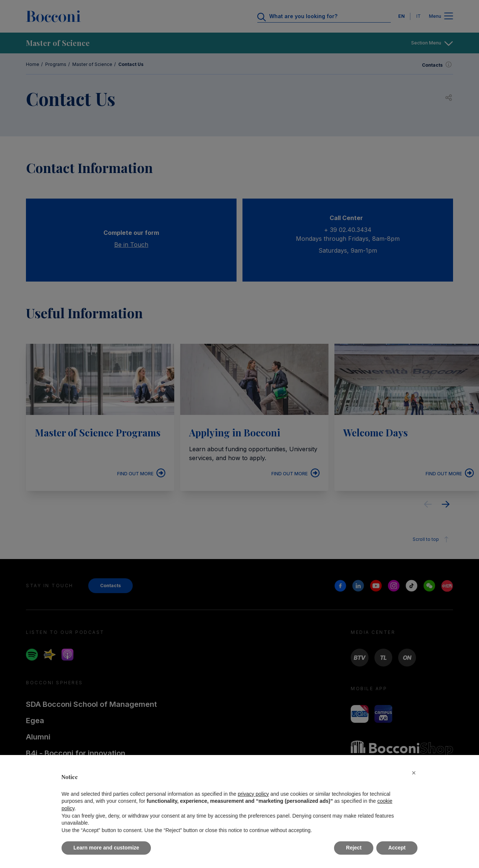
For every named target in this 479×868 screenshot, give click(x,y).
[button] (414, 773)
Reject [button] (354, 848)
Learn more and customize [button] (106, 848)
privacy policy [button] (253, 794)
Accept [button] (397, 848)
